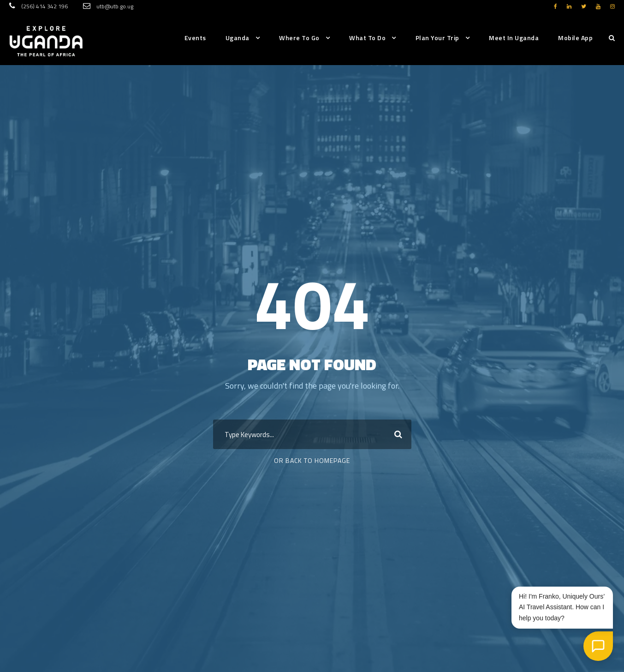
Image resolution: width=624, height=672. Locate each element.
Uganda (238, 38)
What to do (367, 38)
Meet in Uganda (514, 38)
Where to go (299, 38)
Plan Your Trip (437, 38)
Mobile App (575, 38)
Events (195, 38)
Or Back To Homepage (312, 460)
